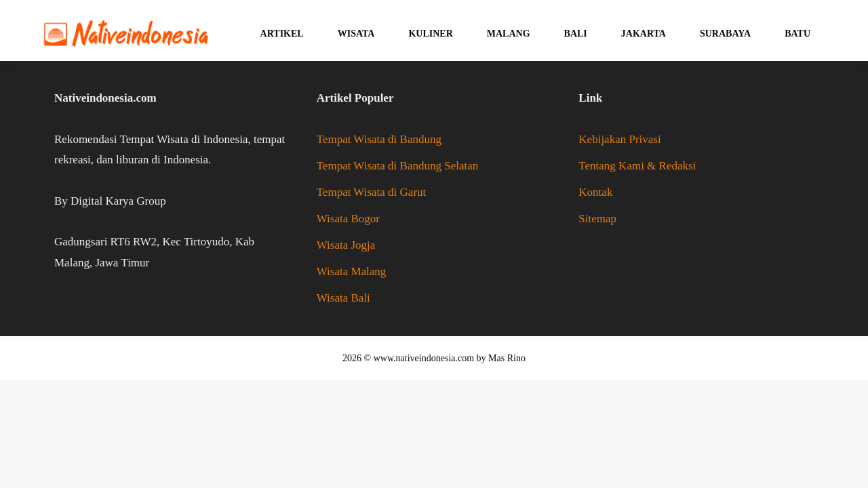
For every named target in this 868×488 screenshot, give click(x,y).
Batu (797, 34)
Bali (576, 34)
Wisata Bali (343, 298)
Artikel (282, 34)
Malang (509, 34)
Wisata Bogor (348, 219)
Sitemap (597, 219)
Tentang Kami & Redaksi (637, 166)
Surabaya (725, 34)
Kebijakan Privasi (619, 139)
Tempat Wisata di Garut (372, 192)
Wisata (356, 34)
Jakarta (644, 34)
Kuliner (430, 34)
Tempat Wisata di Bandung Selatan (398, 166)
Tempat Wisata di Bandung (379, 139)
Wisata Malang (352, 271)
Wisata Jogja (346, 245)
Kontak (595, 192)
